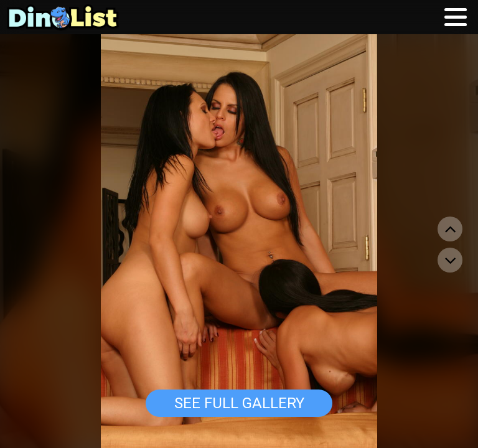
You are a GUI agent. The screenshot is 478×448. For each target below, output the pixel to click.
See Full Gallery (239, 403)
